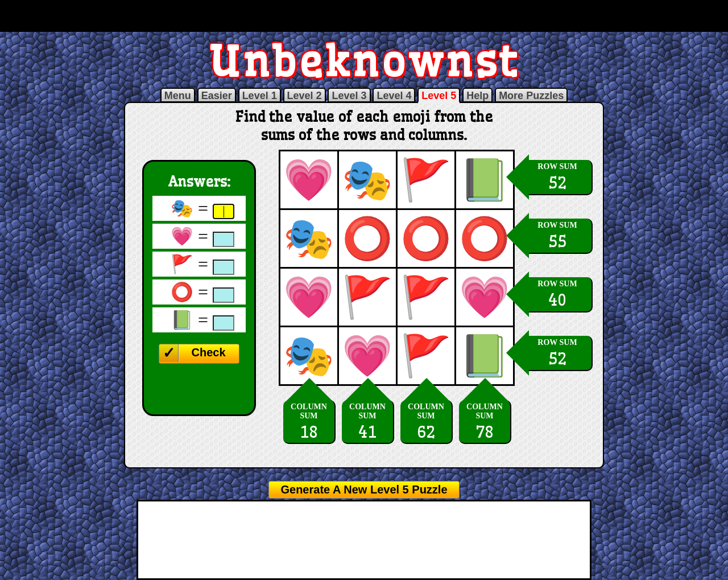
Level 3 (349, 96)
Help (477, 96)
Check (208, 352)
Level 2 (305, 96)
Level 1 (260, 96)
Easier (217, 96)
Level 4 (394, 96)
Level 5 (439, 96)
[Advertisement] (364, 16)
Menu (178, 96)
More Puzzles (531, 96)
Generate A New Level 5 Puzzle (364, 489)
